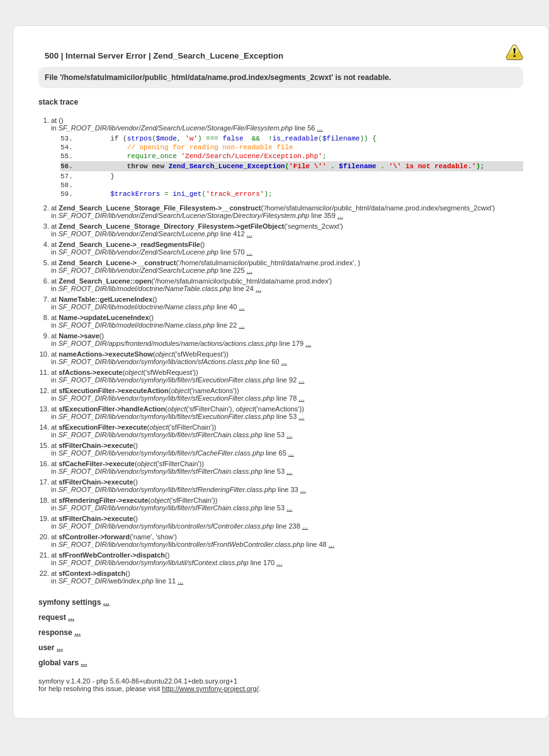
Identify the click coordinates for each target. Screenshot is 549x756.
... (320, 128)
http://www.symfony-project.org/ (210, 713)
